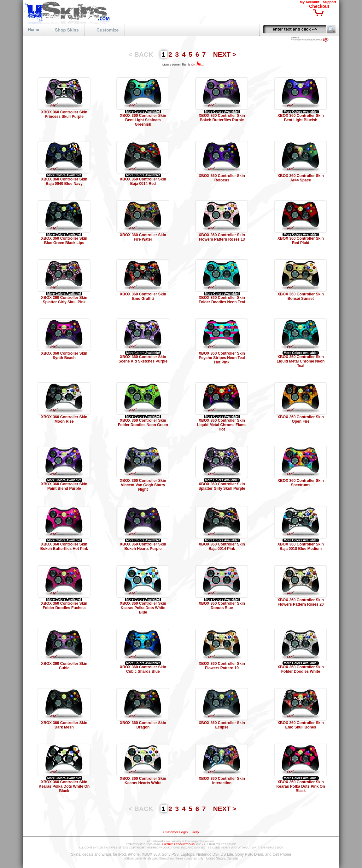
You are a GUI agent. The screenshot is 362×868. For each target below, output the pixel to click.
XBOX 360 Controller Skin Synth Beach (64, 356)
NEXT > (225, 54)
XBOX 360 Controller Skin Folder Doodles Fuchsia (64, 606)
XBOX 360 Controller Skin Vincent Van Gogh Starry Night (143, 485)
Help (195, 832)
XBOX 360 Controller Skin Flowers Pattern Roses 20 (301, 602)
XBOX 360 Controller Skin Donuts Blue (222, 606)
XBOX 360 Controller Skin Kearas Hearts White (143, 781)
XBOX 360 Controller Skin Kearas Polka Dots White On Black (64, 786)
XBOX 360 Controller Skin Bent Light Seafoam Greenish (143, 120)
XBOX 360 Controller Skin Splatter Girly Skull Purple (222, 486)
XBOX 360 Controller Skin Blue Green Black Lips (64, 241)
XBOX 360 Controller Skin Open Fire (301, 419)
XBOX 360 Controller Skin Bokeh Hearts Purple (143, 546)
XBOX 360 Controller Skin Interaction (222, 781)
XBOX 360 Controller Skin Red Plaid (301, 241)
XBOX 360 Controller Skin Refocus (222, 178)
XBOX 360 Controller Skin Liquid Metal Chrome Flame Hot (222, 425)
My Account (310, 2)
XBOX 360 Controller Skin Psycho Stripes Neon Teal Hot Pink (222, 358)
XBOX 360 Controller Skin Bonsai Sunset (301, 296)
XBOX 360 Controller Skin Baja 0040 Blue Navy (64, 181)
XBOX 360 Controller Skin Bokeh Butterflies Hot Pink (64, 546)
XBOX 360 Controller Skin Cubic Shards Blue (143, 669)
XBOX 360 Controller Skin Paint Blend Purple (64, 486)
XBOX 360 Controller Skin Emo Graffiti (143, 296)
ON (198, 65)
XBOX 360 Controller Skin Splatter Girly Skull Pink (64, 300)
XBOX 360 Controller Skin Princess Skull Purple (64, 114)
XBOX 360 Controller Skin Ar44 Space (301, 178)
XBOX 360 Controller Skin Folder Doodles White (301, 669)
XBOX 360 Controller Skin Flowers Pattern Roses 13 (222, 237)
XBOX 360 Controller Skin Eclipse (222, 725)
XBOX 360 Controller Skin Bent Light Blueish (301, 118)
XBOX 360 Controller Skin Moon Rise (64, 419)
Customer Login (176, 832)
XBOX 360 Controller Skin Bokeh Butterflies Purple (222, 118)
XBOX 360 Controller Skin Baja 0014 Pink (222, 546)
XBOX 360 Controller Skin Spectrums (301, 483)
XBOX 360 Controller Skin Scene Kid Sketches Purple (143, 359)
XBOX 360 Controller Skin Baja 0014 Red (143, 181)
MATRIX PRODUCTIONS (178, 844)
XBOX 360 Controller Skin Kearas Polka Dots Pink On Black (301, 786)
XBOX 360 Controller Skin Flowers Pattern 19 (222, 666)
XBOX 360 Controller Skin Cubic (64, 666)
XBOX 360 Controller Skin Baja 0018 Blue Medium (301, 546)
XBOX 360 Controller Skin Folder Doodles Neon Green (143, 423)
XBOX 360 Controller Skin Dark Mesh (64, 725)
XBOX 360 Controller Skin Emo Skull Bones (301, 725)
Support (330, 2)
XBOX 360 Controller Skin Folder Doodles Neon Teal (222, 300)
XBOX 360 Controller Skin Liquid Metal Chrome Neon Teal (301, 361)
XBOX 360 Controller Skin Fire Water (143, 237)
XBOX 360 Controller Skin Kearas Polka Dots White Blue (143, 608)
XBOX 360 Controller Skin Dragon (143, 725)
